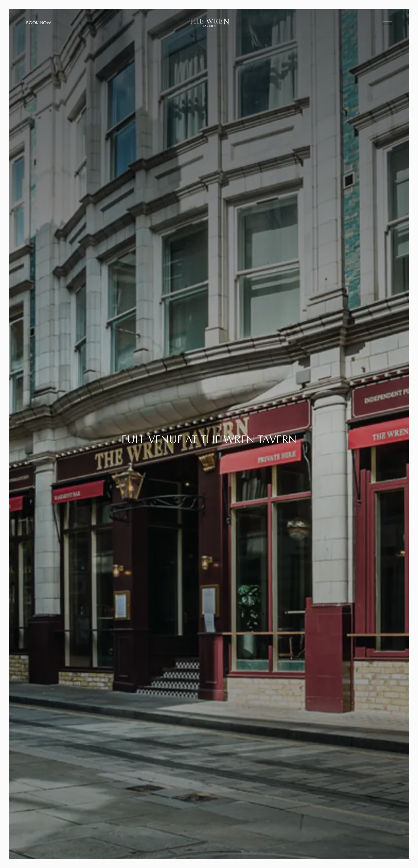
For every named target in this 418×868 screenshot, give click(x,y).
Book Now (39, 23)
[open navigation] (387, 23)
